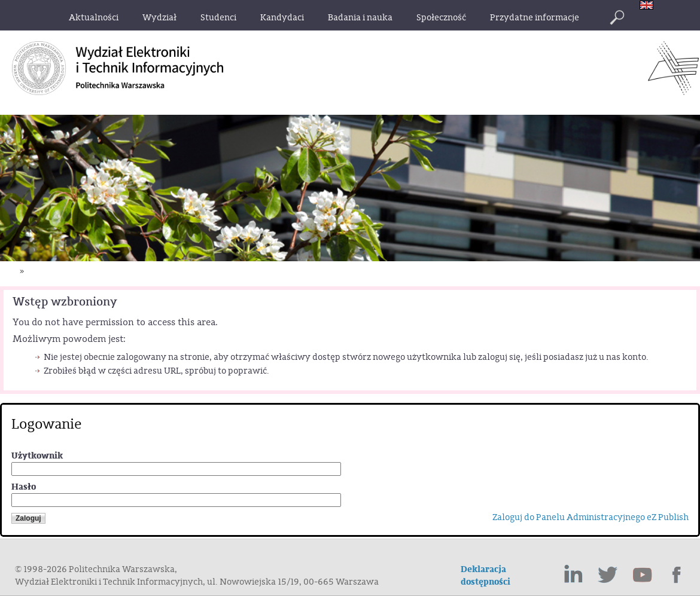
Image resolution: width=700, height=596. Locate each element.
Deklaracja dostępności (486, 576)
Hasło (24, 487)
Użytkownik (37, 456)
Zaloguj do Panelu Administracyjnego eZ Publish (591, 517)
